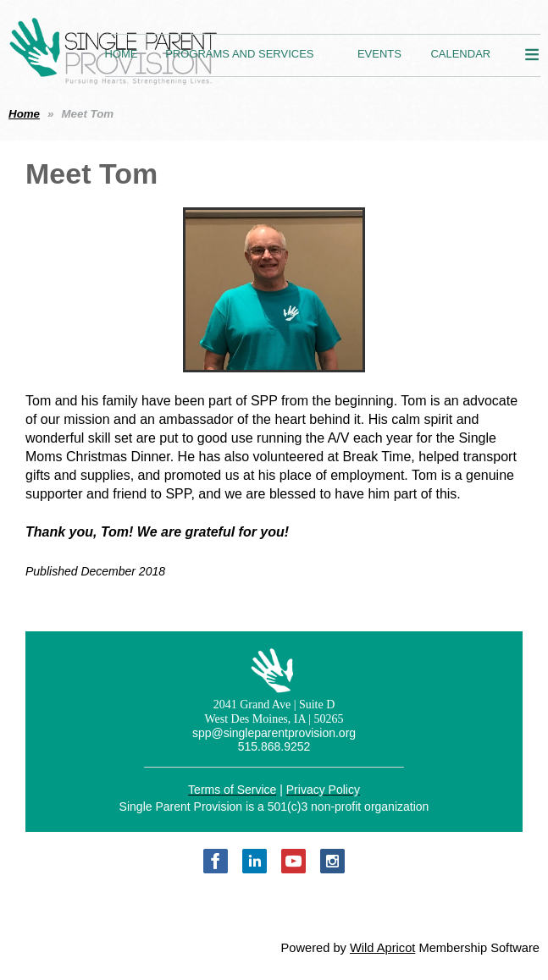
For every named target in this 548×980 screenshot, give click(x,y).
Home (24, 114)
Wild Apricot (382, 948)
